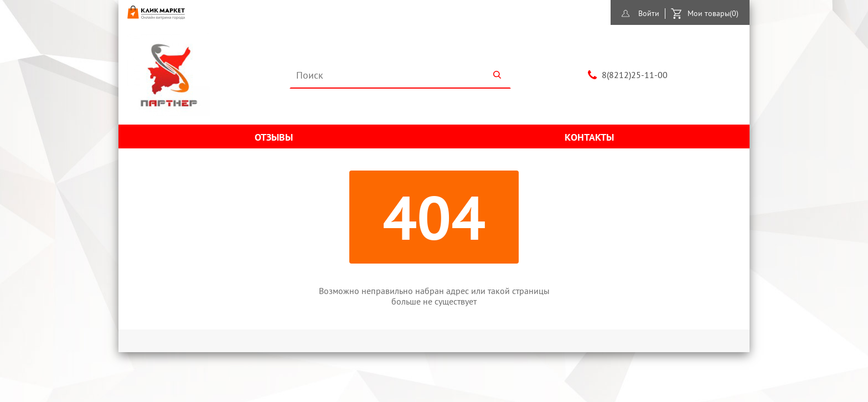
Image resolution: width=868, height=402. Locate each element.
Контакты (589, 137)
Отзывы (274, 137)
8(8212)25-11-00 (635, 75)
